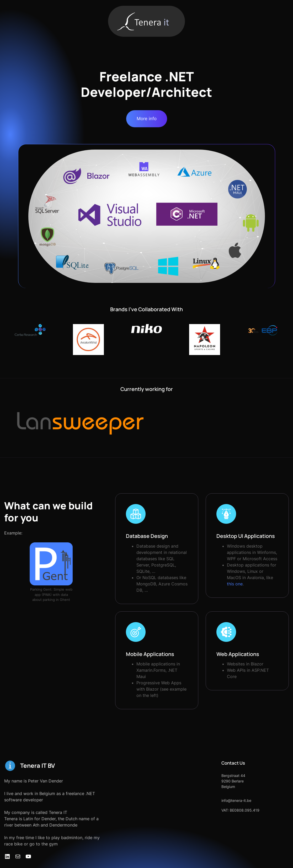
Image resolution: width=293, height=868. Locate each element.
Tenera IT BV (38, 753)
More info (147, 119)
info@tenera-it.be (230, 788)
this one (264, 578)
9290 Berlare (226, 768)
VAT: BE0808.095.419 (234, 798)
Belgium (222, 774)
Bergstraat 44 (227, 763)
